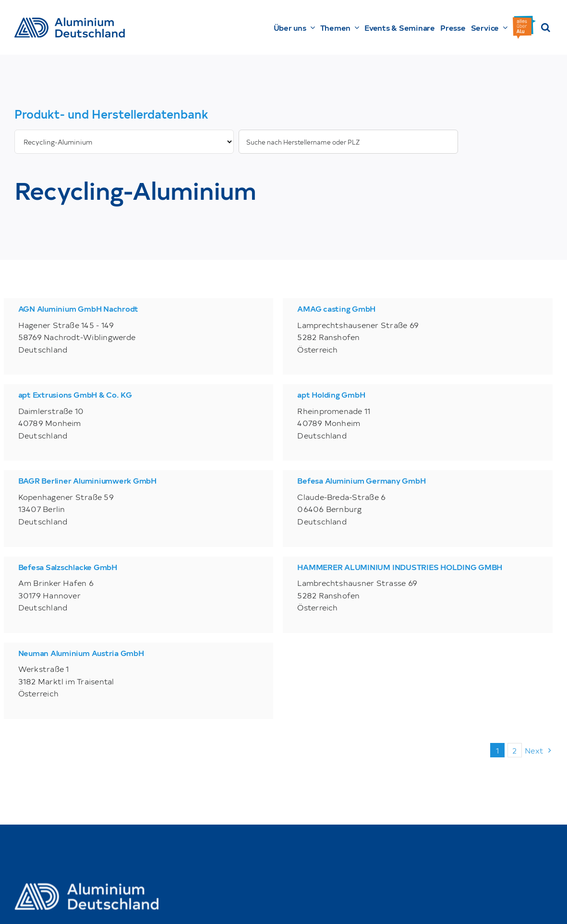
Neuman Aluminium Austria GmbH (81, 653)
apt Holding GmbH (331, 394)
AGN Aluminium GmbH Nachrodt (78, 308)
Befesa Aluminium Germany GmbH (361, 480)
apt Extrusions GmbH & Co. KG (75, 394)
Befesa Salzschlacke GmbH (68, 567)
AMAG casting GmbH (336, 308)
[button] (546, 27)
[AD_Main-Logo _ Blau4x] (70, 21)
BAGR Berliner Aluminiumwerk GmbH (87, 480)
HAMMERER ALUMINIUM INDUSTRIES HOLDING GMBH (400, 567)
